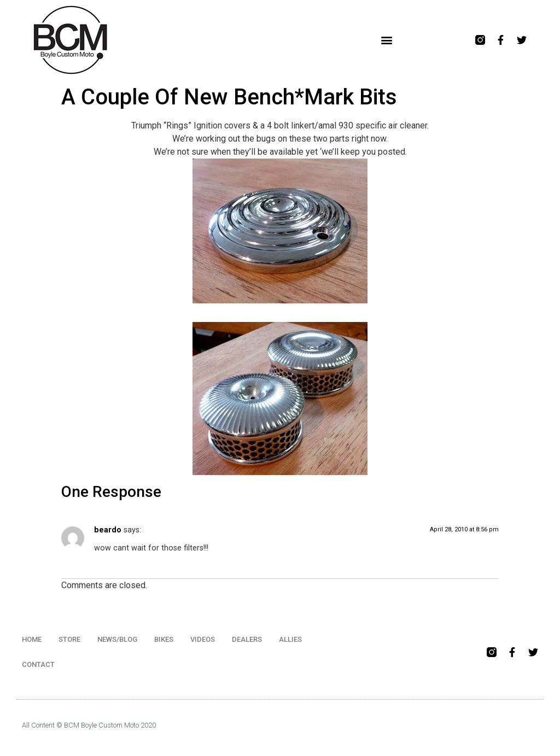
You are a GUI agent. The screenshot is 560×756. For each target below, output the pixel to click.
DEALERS (247, 639)
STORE (69, 639)
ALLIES (290, 639)
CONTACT (38, 664)
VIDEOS (203, 639)
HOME (32, 639)
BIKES (164, 639)
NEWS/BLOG (117, 639)
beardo (108, 530)
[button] (386, 40)
